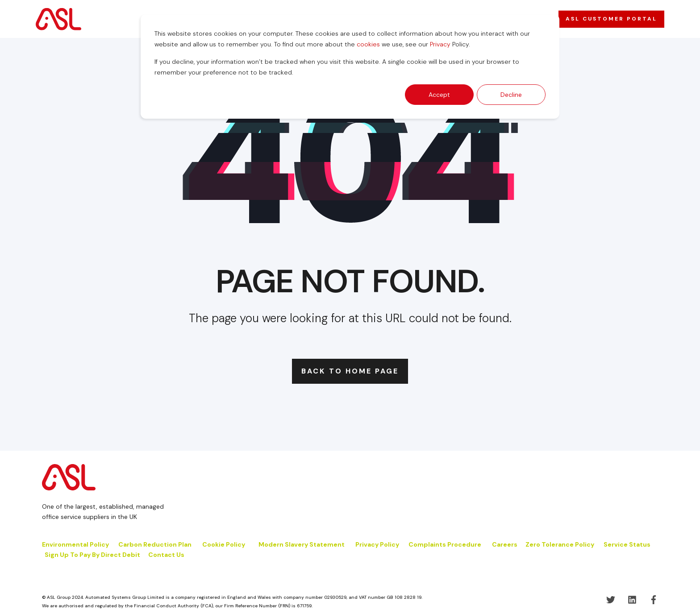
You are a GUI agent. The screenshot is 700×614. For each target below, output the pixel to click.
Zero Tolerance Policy (560, 544)
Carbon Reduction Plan (155, 544)
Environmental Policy (75, 544)
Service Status (627, 544)
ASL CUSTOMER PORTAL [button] (611, 19)
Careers (505, 544)
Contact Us (166, 555)
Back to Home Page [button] (350, 371)
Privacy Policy (377, 544)
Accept (439, 95)
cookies (368, 44)
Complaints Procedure (445, 544)
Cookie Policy (224, 544)
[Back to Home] (58, 19)
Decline (511, 95)
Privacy (440, 44)
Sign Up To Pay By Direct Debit (92, 555)
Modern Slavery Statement (302, 544)
